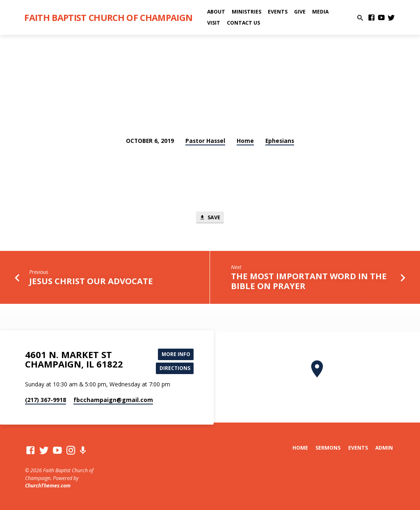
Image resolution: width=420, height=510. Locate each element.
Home (245, 141)
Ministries (247, 12)
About (216, 12)
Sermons (328, 448)
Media (320, 12)
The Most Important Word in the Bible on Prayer (309, 282)
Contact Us (243, 23)
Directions (174, 368)
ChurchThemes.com (48, 486)
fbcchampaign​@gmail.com (113, 401)
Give (300, 12)
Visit (214, 23)
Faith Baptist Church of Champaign (108, 17)
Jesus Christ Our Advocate (91, 282)
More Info (175, 354)
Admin (384, 448)
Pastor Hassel (205, 141)
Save (210, 218)
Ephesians (280, 141)
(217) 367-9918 (46, 401)
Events (278, 12)
